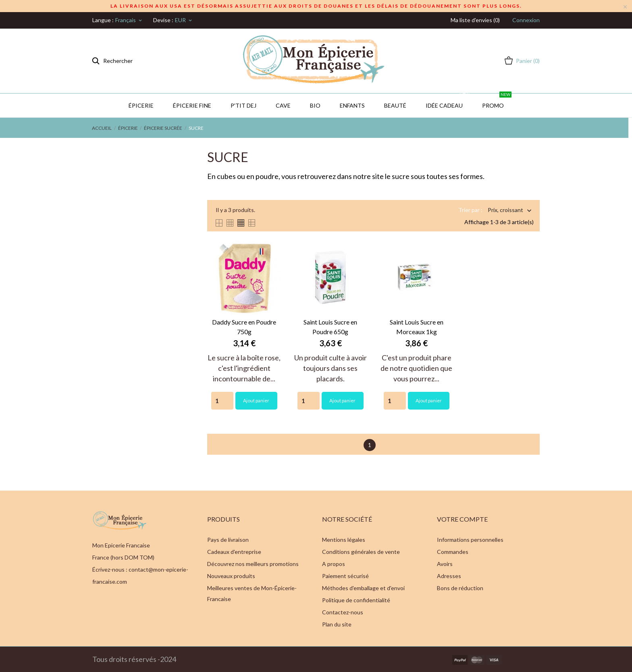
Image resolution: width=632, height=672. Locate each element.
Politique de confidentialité (356, 600)
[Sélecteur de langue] (129, 20)
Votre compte (462, 519)
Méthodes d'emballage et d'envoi (363, 588)
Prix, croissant (505, 211)
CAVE (283, 105)
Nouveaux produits (231, 576)
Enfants (352, 105)
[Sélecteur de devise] (184, 20)
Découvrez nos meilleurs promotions (253, 564)
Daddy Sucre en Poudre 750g (244, 327)
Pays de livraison (228, 540)
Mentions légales (344, 540)
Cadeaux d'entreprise (234, 552)
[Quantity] (222, 401)
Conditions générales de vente (361, 552)
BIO (315, 105)
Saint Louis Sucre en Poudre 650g (330, 327)
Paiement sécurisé (345, 576)
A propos (334, 564)
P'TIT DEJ (243, 105)
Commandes (453, 552)
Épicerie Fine (192, 105)
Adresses (449, 576)
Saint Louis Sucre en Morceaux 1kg (417, 327)
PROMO (497, 101)
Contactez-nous (343, 612)
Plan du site (337, 624)
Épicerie (141, 105)
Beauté (395, 105)
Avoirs (445, 564)
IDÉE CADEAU (448, 101)
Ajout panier (256, 400)
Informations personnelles (470, 540)
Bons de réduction (460, 588)
